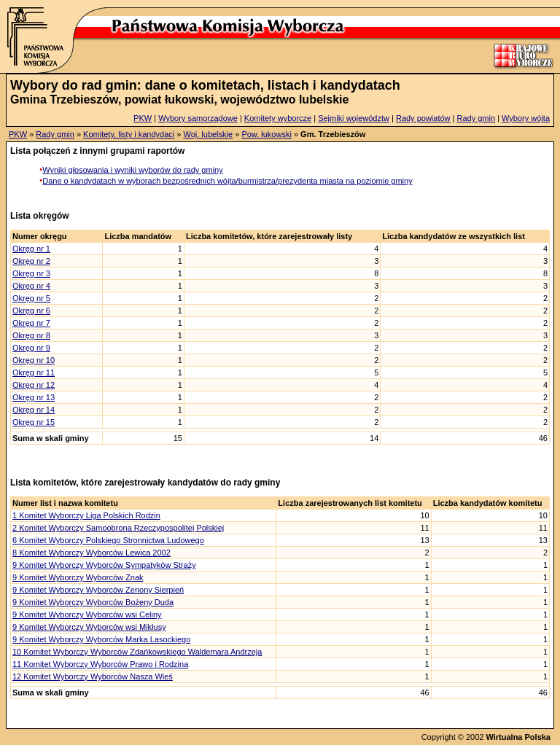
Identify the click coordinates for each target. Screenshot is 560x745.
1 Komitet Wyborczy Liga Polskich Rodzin (86, 515)
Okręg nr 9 (31, 348)
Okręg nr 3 (31, 273)
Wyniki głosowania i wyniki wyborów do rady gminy (133, 170)
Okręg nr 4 (31, 286)
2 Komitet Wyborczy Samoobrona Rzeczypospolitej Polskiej (118, 528)
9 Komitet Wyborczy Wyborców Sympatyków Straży (104, 565)
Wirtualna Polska (518, 737)
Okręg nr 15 (34, 422)
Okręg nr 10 (34, 360)
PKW (143, 118)
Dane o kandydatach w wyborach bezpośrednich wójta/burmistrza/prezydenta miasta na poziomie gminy (227, 181)
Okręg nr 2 (31, 261)
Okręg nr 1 (31, 249)
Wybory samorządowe (198, 118)
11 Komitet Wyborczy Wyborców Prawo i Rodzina (100, 664)
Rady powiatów (423, 118)
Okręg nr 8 (31, 335)
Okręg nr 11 (34, 372)
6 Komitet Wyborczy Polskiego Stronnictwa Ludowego (108, 540)
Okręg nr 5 (31, 298)
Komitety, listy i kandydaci (129, 134)
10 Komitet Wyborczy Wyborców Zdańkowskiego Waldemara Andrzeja (137, 652)
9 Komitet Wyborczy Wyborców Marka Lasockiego (101, 639)
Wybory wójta (526, 118)
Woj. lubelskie (208, 134)
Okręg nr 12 (34, 385)
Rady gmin (477, 118)
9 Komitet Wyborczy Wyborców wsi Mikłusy (89, 627)
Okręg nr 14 (34, 410)
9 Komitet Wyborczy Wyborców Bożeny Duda (93, 602)
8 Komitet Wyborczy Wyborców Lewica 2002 (92, 553)
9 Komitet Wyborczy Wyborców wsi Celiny (87, 615)
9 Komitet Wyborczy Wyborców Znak (78, 577)
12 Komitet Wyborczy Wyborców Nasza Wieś (93, 676)
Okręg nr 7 (31, 323)
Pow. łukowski (266, 134)
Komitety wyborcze (278, 118)
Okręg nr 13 (34, 397)
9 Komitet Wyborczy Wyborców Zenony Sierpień (98, 590)
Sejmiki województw (354, 118)
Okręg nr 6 (31, 311)
